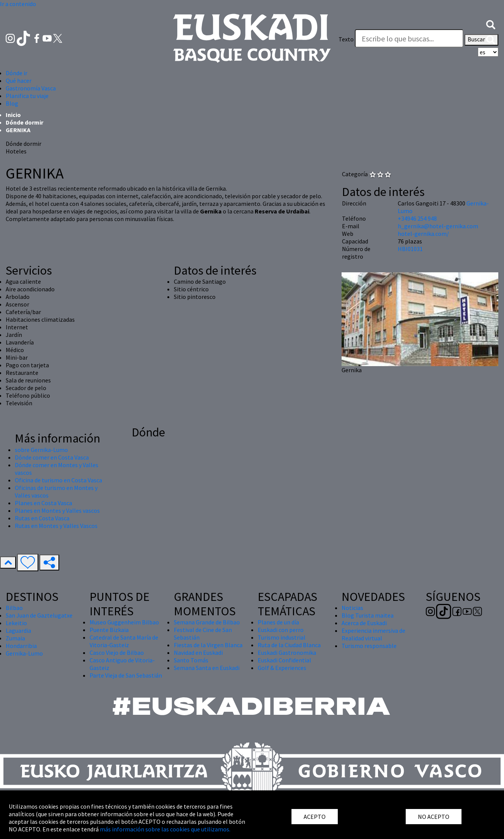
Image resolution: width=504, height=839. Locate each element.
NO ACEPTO (434, 817)
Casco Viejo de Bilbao (117, 653)
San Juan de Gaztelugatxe (39, 615)
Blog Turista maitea (368, 615)
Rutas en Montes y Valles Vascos (56, 526)
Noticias (352, 608)
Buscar (481, 40)
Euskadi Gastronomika (287, 653)
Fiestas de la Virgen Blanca (208, 645)
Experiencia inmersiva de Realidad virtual (373, 634)
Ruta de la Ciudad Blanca (289, 645)
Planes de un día (278, 622)
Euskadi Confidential (284, 660)
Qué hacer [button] (19, 81)
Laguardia (18, 630)
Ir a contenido (18, 4)
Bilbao (14, 608)
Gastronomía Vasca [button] (31, 88)
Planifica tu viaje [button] (27, 96)
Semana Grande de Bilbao (207, 622)
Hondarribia (21, 646)
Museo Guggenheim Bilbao (124, 622)
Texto (346, 39)
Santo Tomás (191, 660)
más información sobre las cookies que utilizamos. (165, 829)
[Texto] (409, 38)
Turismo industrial (282, 637)
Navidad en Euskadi (198, 653)
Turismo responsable (369, 646)
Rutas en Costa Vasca (42, 518)
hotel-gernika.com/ (423, 234)
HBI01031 (410, 249)
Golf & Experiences (282, 668)
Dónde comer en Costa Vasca (52, 457)
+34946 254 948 (417, 218)
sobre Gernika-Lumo (41, 450)
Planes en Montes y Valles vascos (57, 510)
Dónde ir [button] (17, 73)
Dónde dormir (24, 122)
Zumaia (15, 638)
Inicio (13, 115)
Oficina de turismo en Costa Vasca (58, 480)
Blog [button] (12, 103)
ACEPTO (315, 817)
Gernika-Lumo (24, 653)
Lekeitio (16, 623)
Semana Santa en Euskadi (207, 668)
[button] (491, 24)
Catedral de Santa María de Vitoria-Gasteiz (124, 641)
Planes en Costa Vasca (43, 503)
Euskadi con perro (281, 630)
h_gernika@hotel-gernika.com (438, 226)
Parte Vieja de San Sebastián (126, 675)
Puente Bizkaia (109, 630)
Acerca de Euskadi (364, 623)
